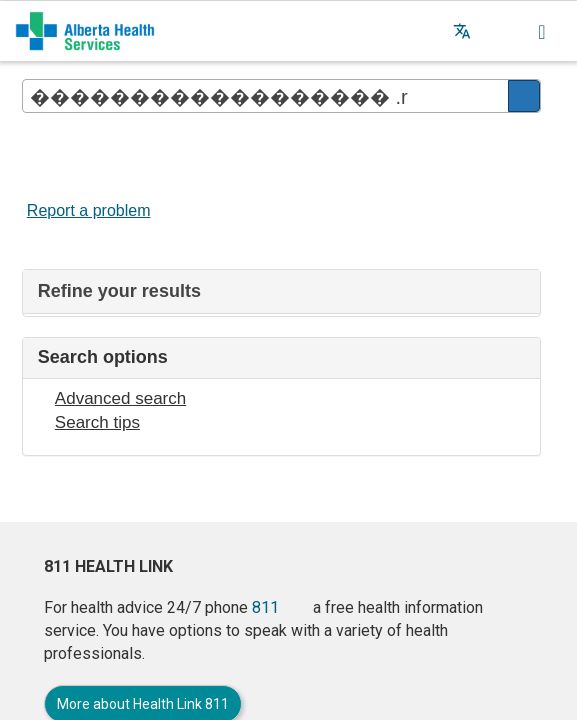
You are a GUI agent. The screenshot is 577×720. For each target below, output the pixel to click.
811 (265, 607)
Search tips (97, 422)
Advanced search (120, 398)
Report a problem (89, 210)
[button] (502, 31)
